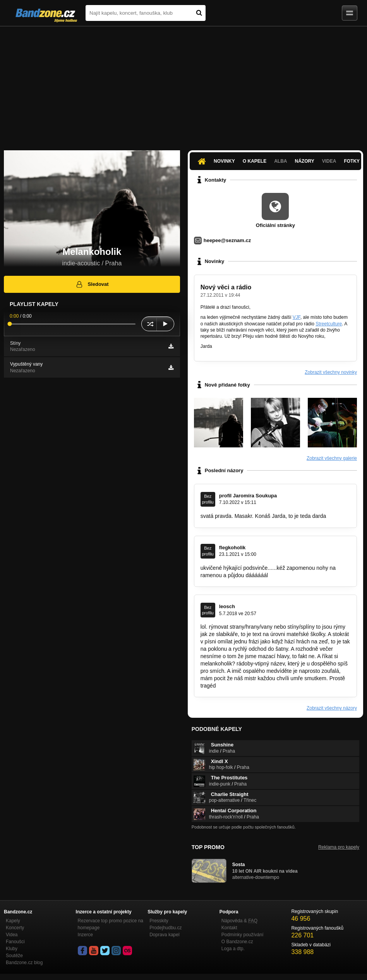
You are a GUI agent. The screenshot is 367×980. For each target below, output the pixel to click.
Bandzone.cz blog (24, 963)
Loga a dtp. (233, 949)
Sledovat (92, 284)
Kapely (13, 921)
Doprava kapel (164, 935)
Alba (280, 161)
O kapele (255, 161)
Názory (304, 161)
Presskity (159, 921)
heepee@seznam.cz (227, 240)
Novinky (224, 161)
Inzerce (85, 935)
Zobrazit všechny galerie (332, 458)
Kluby (12, 949)
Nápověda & (239, 921)
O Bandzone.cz (237, 942)
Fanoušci (15, 942)
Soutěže (14, 956)
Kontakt (229, 928)
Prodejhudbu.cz (165, 928)
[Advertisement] (183, 84)
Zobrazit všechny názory (332, 708)
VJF (297, 317)
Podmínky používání (243, 935)
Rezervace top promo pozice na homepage (111, 924)
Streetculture (329, 324)
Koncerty (15, 928)
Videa (329, 161)
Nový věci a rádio (226, 287)
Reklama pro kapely (339, 847)
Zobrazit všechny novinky (331, 372)
